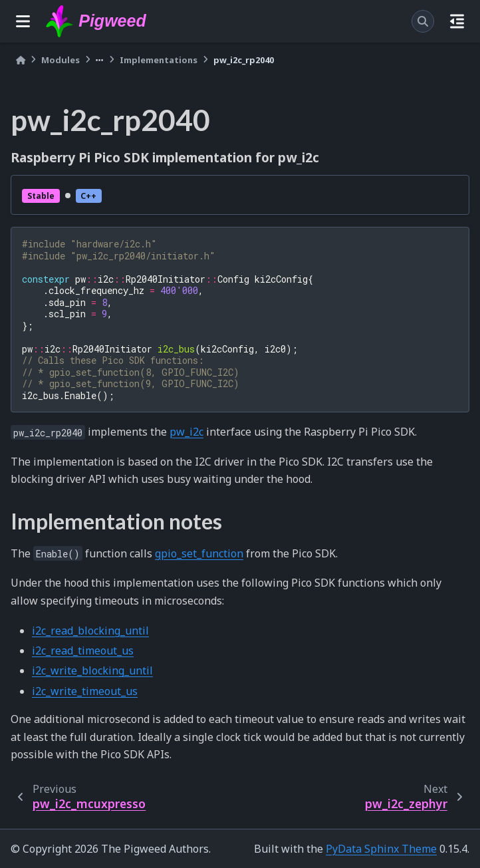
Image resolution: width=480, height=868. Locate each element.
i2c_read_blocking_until (90, 631)
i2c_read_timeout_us (83, 651)
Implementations (159, 60)
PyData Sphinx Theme (381, 849)
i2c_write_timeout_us (85, 691)
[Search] (423, 21)
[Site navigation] (23, 21)
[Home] (21, 60)
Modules (60, 60)
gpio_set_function (199, 553)
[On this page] (457, 21)
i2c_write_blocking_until (92, 670)
